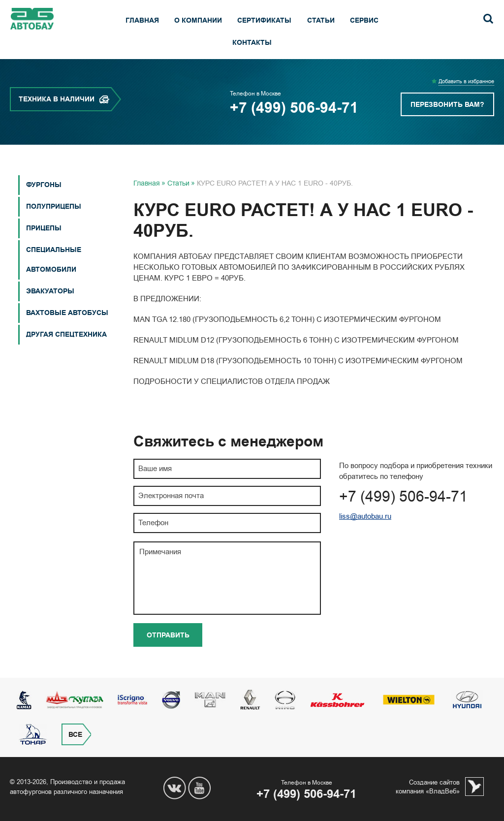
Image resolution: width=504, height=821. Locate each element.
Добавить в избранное (466, 81)
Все (75, 735)
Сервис (364, 20)
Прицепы (44, 228)
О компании (198, 20)
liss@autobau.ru (365, 516)
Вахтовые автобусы (67, 313)
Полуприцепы (54, 206)
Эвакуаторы (50, 291)
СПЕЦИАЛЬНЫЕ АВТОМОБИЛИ (54, 260)
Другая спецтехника (66, 334)
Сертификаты (264, 20)
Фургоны (44, 185)
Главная (142, 20)
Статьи (321, 20)
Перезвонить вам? (447, 105)
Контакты (252, 43)
